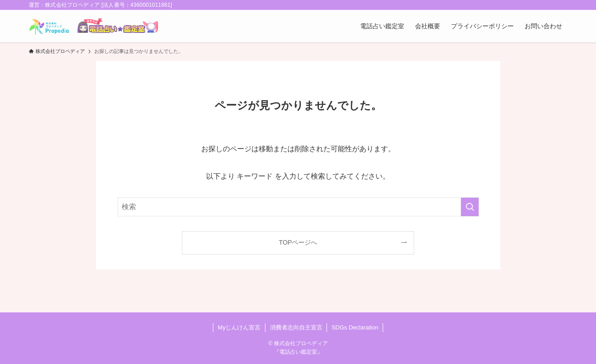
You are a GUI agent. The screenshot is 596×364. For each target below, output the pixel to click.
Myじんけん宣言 (239, 327)
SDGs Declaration (355, 327)
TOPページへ (298, 242)
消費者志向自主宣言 (296, 327)
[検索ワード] (298, 207)
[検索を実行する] (470, 207)
